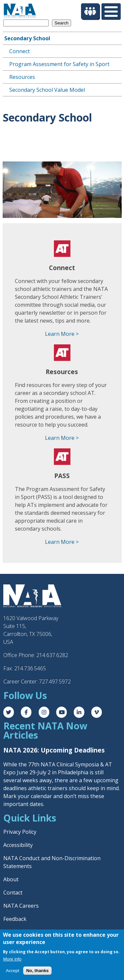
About (11, 879)
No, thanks (37, 971)
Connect (20, 51)
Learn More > (62, 334)
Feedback (15, 919)
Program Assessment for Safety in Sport (59, 64)
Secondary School (27, 38)
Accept (12, 971)
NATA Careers (21, 906)
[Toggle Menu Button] (111, 12)
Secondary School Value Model (47, 90)
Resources (22, 77)
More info (12, 959)
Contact (13, 892)
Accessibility (18, 845)
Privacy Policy (20, 832)
